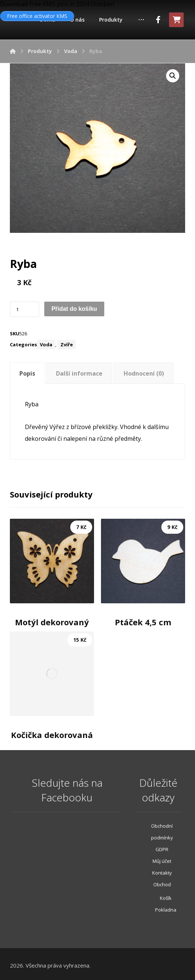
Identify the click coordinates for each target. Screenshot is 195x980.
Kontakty (162, 873)
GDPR (162, 849)
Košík (166, 898)
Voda (46, 344)
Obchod (162, 884)
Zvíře (67, 344)
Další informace (79, 373)
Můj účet (162, 861)
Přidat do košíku (74, 309)
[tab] (27, 373)
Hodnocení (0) (144, 373)
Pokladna (166, 910)
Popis (27, 373)
